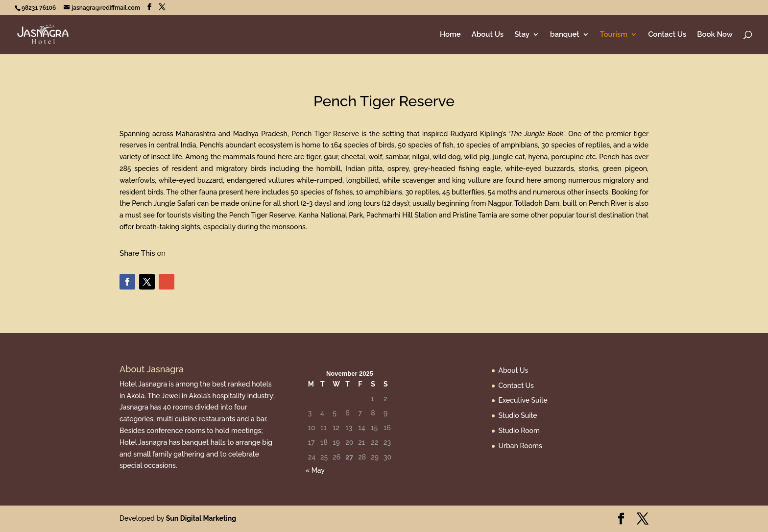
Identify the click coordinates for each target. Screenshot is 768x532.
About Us (488, 35)
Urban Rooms (520, 446)
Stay (522, 35)
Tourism (614, 35)
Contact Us (667, 35)
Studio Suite (518, 415)
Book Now (715, 35)
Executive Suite (523, 400)
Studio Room (519, 431)
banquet (565, 35)
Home (450, 35)
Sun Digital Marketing (201, 518)
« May (315, 470)
